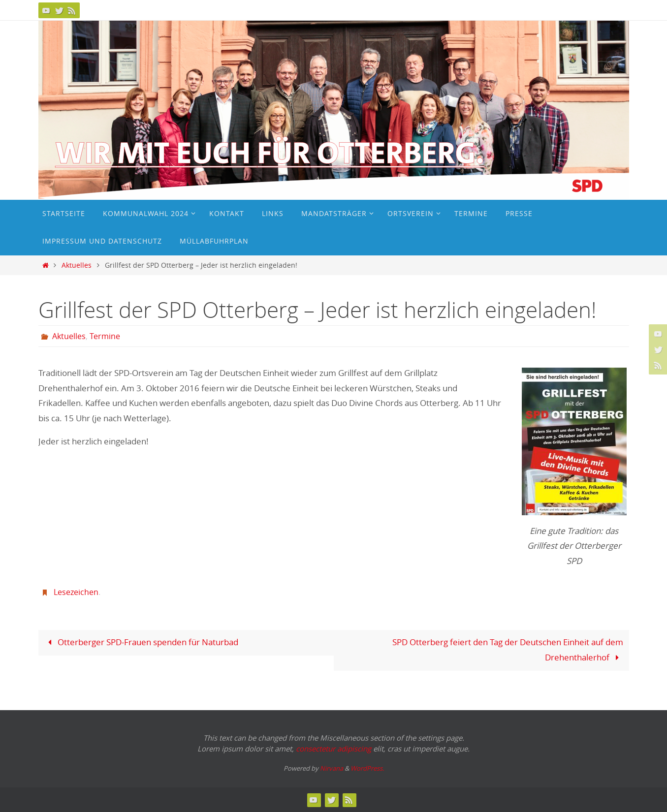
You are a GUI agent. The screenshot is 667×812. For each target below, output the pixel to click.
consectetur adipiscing (333, 749)
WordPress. (367, 768)
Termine (105, 336)
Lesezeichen (76, 592)
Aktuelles (77, 265)
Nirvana (332, 768)
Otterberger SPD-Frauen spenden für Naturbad (142, 642)
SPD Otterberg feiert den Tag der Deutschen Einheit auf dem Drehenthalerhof (508, 650)
